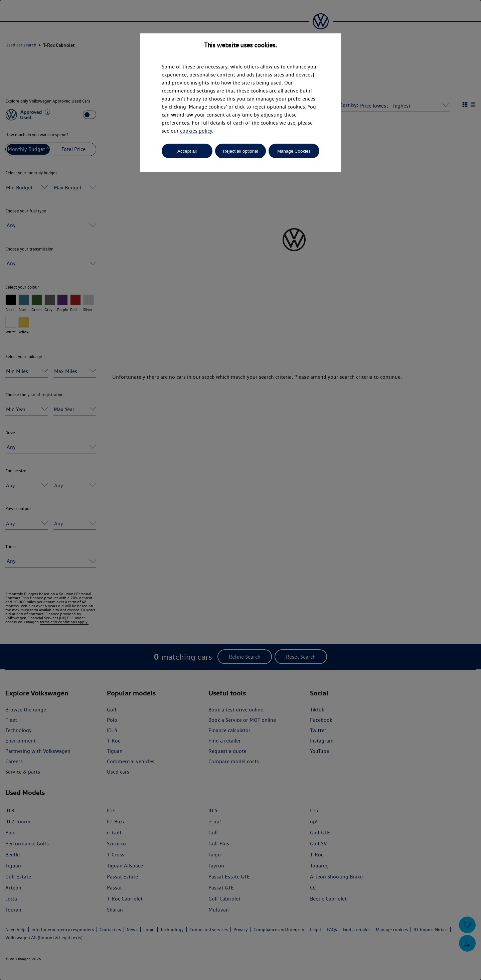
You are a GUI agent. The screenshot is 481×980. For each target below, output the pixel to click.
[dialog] (240, 490)
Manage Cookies (294, 151)
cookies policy (196, 131)
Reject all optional (240, 151)
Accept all (187, 151)
